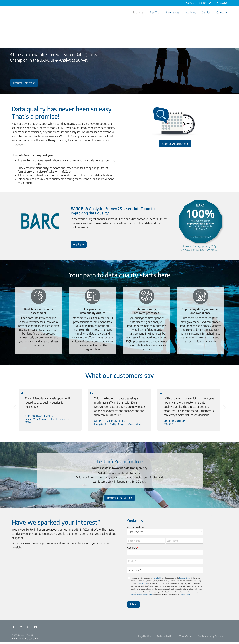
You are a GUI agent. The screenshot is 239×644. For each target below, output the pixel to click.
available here (143, 583)
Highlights (79, 244)
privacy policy (185, 595)
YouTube (36, 627)
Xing (21, 627)
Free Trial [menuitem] (155, 12)
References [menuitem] (173, 12)
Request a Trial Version (120, 498)
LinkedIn (28, 627)
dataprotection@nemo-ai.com (141, 595)
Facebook (13, 627)
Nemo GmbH (157, 578)
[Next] (224, 407)
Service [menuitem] (206, 12)
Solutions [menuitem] (138, 12)
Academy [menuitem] (191, 12)
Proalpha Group (185, 578)
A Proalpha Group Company (25, 639)
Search (222, 3)
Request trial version (24, 83)
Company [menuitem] (222, 12)
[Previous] (15, 407)
